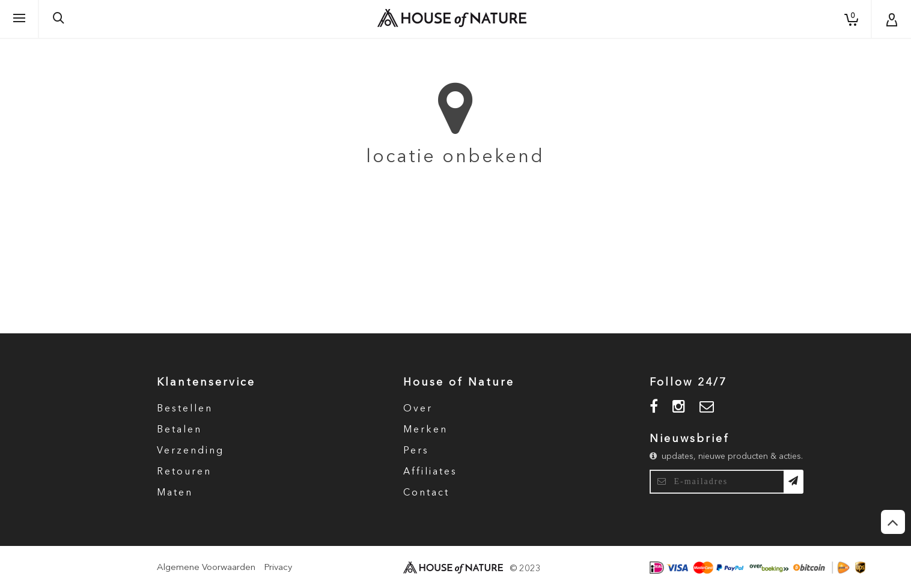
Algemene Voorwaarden (206, 568)
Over (418, 409)
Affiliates (430, 472)
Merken (425, 430)
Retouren (184, 472)
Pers (416, 451)
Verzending (190, 451)
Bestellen (185, 409)
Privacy (278, 568)
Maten (175, 493)
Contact (426, 493)
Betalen (179, 430)
